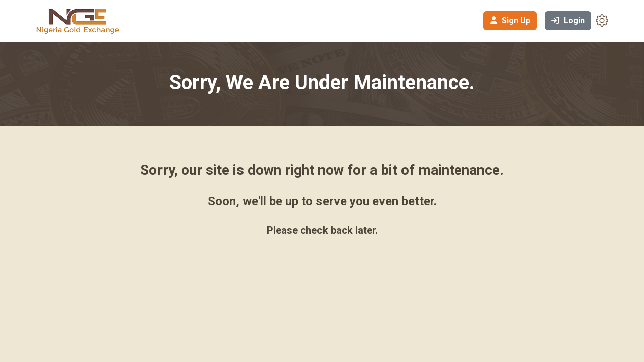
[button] (602, 20)
